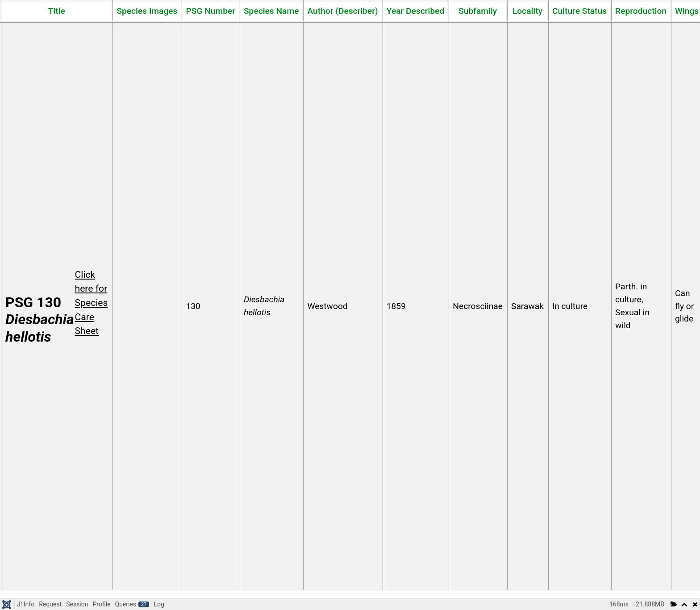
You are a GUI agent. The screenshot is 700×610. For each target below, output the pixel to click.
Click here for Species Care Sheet (92, 303)
